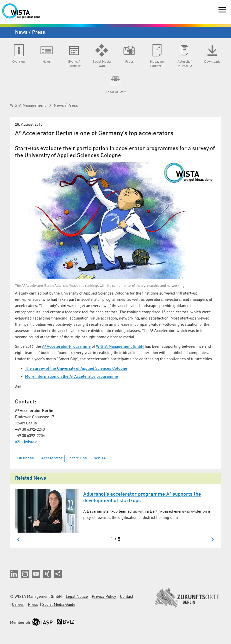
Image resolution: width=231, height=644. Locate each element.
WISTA (100, 458)
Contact (127, 597)
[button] (14, 574)
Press (33, 605)
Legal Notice (77, 597)
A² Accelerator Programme (66, 347)
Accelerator (52, 458)
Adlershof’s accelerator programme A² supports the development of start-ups (142, 498)
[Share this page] (58, 574)
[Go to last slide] (19, 539)
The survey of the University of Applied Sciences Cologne (76, 369)
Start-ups (78, 458)
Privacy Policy (104, 597)
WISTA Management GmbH (120, 347)
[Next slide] (212, 539)
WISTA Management (28, 106)
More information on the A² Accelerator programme (71, 377)
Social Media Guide (59, 605)
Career (18, 605)
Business (25, 458)
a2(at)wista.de (27, 442)
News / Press (66, 106)
